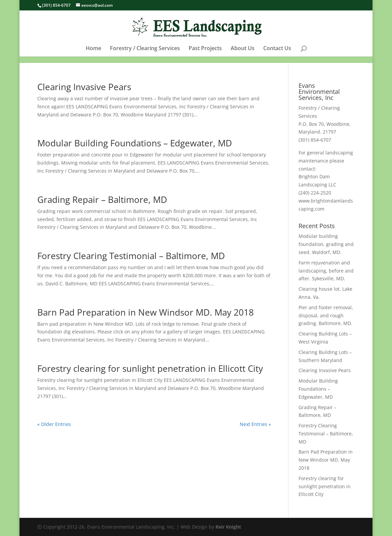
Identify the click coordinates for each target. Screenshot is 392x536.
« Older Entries (54, 424)
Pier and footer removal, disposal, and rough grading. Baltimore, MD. (326, 315)
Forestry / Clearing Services (145, 55)
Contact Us (277, 55)
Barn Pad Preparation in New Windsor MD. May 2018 (146, 312)
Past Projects (205, 55)
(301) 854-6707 (56, 5)
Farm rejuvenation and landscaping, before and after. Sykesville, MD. (326, 271)
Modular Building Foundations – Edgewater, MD (135, 143)
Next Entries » (255, 424)
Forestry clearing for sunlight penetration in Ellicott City (150, 368)
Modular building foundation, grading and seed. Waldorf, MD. (326, 244)
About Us (243, 55)
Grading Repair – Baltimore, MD (102, 200)
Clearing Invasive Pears (84, 87)
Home (93, 55)
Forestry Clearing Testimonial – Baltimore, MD (131, 256)
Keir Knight (228, 527)
